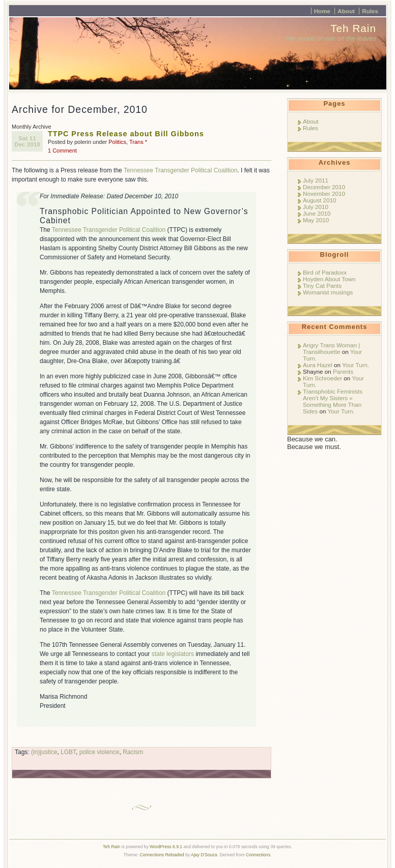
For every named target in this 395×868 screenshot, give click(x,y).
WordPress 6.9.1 (166, 847)
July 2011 (316, 180)
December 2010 (324, 187)
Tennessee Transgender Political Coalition (180, 170)
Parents (343, 371)
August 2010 (319, 200)
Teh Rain (353, 28)
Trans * (138, 142)
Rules (370, 11)
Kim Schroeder (322, 378)
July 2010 (316, 207)
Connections (258, 855)
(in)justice (44, 752)
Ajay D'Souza (204, 855)
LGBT (68, 752)
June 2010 (317, 213)
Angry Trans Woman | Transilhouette (331, 348)
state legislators (173, 654)
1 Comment (62, 151)
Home (322, 11)
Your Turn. (356, 365)
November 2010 (324, 193)
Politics (117, 142)
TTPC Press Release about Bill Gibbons (126, 134)
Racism (133, 752)
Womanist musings (328, 292)
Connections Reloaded (162, 855)
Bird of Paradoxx (325, 272)
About (346, 11)
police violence (100, 752)
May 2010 (316, 220)
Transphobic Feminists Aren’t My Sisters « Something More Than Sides (333, 401)
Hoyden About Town (329, 279)
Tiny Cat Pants (322, 286)
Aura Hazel (318, 365)
